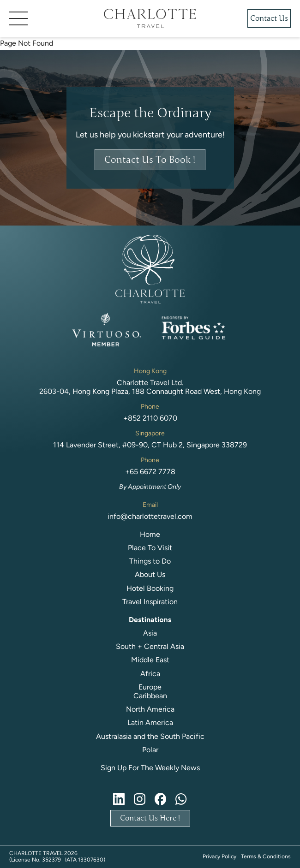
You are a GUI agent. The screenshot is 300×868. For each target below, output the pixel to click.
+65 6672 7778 (150, 472)
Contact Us (269, 18)
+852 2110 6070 (150, 418)
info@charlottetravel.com (150, 516)
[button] (35, 18)
